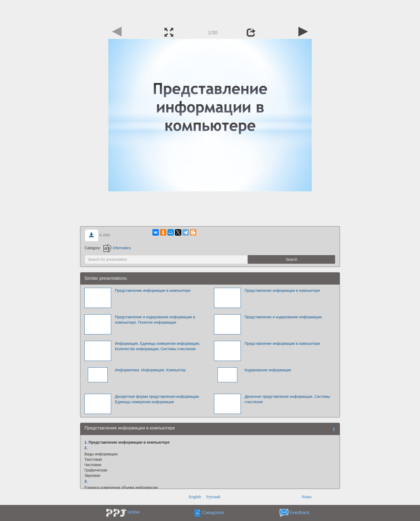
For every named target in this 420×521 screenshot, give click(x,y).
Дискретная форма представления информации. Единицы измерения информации (157, 399)
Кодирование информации (268, 370)
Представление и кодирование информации (283, 317)
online (134, 512)
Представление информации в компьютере (153, 290)
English (195, 497)
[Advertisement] (210, 12)
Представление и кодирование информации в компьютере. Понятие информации (155, 320)
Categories (213, 513)
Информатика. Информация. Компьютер (150, 370)
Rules (307, 497)
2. (86, 448)
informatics (117, 248)
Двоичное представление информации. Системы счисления (287, 399)
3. (86, 481)
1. (86, 442)
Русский (213, 497)
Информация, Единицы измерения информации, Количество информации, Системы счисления (157, 346)
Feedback (299, 513)
